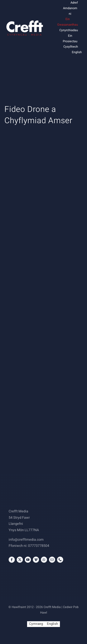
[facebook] (12, 560)
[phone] (60, 560)
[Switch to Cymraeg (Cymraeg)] (36, 624)
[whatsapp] (44, 560)
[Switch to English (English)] (77, 52)
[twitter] (20, 560)
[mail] (52, 560)
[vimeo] (36, 560)
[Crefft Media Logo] (24, 21)
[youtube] (28, 560)
